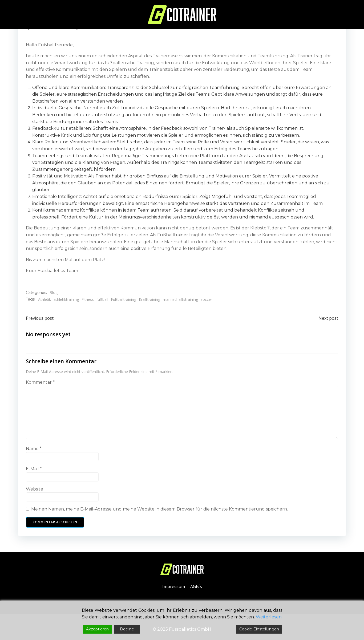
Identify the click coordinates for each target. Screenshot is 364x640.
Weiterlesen (269, 617)
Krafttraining (149, 299)
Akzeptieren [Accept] (97, 629)
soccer (206, 299)
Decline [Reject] (127, 629)
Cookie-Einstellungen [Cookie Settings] (259, 629)
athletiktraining (66, 299)
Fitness (88, 299)
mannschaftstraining (180, 299)
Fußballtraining (124, 299)
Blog (54, 292)
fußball (102, 299)
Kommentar (40, 382)
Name (34, 449)
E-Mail (34, 469)
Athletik (45, 299)
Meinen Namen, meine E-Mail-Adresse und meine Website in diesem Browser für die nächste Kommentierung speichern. (159, 509)
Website (35, 489)
